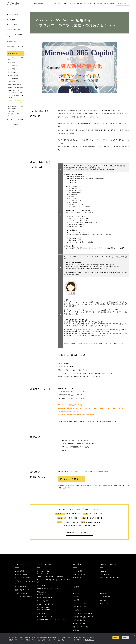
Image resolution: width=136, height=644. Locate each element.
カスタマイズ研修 (13, 66)
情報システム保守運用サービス (43, 593)
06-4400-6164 (96, 514)
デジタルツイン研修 (13, 78)
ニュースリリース (90, 4)
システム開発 (11, 20)
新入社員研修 (12, 63)
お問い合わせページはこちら (70, 479)
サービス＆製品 (63, 4)
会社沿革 (76, 597)
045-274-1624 (95, 518)
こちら (68, 450)
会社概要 (76, 600)
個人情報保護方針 (80, 620)
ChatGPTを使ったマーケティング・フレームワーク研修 (16, 92)
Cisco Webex (42, 585)
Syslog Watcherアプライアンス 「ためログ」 (53, 620)
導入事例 (72, 4)
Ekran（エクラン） (44, 601)
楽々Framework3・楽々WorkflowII (44, 572)
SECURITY (104, 571)
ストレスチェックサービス (15, 120)
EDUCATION (104, 574)
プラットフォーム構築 (14, 30)
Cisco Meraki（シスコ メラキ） (48, 589)
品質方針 (76, 630)
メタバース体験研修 (13, 75)
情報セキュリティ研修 (14, 72)
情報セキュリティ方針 (81, 627)
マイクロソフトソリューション (15, 36)
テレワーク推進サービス (14, 125)
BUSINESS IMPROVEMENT (110, 578)
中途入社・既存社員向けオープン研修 (16, 96)
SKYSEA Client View (44, 616)
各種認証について (80, 610)
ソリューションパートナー (83, 603)
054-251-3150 (71, 522)
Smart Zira (41, 613)
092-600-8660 (94, 522)
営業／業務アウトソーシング (15, 47)
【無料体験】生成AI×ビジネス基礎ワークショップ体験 (16, 113)
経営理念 (76, 593)
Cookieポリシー (79, 623)
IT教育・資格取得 (12, 53)
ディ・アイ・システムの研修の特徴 (16, 59)
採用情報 (80, 4)
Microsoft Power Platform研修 (16, 88)
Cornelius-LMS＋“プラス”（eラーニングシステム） (53, 581)
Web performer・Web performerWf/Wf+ (45, 609)
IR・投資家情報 (109, 4)
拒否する (125, 638)
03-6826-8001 (73, 514)
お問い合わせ (122, 4)
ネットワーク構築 (12, 25)
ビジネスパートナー (80, 607)
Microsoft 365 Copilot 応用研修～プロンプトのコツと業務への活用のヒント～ (16, 102)
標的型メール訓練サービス (46, 604)
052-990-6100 (71, 518)
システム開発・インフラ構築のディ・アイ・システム (14, 4)
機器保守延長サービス (44, 597)
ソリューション (52, 4)
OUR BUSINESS (40, 4)
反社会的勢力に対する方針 (83, 613)
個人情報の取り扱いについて (84, 617)
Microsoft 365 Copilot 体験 (15, 85)
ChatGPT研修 (12, 81)
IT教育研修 (77, 578)
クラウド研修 (12, 69)
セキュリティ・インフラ (82, 574)
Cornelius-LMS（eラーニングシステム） (51, 577)
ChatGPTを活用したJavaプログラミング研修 (16, 108)
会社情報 (100, 4)
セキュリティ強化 (12, 41)
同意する (116, 638)
